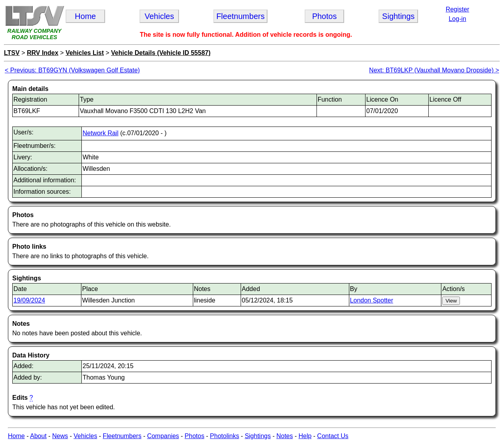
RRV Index (43, 53)
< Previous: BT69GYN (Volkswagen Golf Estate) (72, 70)
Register (458, 9)
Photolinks (224, 436)
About (38, 436)
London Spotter (372, 300)
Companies (163, 436)
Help (305, 436)
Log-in (457, 19)
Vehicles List (85, 53)
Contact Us (333, 436)
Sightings (258, 436)
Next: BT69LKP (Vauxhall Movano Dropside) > (434, 70)
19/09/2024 (29, 300)
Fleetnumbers (122, 436)
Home (16, 436)
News (60, 436)
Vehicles (85, 436)
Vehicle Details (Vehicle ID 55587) (161, 53)
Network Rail (101, 133)
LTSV (12, 53)
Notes (284, 436)
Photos (194, 436)
